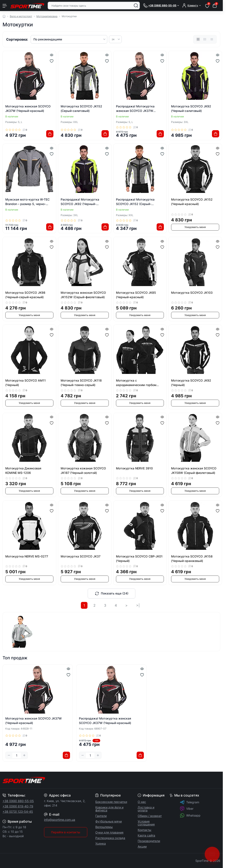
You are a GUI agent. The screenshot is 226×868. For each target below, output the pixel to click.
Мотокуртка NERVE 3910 (134, 468)
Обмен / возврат (150, 816)
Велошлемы (104, 827)
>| (138, 605)
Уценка (101, 843)
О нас (142, 802)
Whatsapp (190, 815)
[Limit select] (115, 39)
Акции (142, 846)
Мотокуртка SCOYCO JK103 (192, 293)
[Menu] (5, 6)
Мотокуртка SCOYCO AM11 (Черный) (26, 383)
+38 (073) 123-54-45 (18, 812)
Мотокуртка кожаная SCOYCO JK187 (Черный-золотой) (83, 470)
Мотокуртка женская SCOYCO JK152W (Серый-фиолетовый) (83, 295)
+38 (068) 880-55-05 (18, 801)
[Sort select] (69, 39)
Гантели (101, 816)
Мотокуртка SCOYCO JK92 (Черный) (191, 383)
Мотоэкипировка (47, 16)
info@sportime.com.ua (60, 820)
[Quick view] (52, 55)
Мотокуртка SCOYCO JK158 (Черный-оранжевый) (192, 559)
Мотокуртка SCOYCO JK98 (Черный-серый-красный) (25, 295)
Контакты (144, 830)
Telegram (190, 802)
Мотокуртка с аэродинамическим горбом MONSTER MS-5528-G (136, 383)
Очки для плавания (109, 832)
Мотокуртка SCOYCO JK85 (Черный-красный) (136, 295)
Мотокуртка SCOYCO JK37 (81, 556)
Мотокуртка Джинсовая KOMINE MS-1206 (23, 470)
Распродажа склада (110, 838)
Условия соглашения (146, 823)
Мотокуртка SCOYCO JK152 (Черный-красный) (192, 202)
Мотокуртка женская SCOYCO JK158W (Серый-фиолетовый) (194, 470)
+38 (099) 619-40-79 (18, 806)
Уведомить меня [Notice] (195, 227)
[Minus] (9, 755)
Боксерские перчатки (111, 802)
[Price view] (212, 39)
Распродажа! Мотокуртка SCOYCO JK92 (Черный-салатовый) (80, 202)
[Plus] (24, 755)
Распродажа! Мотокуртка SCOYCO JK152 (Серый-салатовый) (135, 202)
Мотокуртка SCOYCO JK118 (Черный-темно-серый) (81, 383)
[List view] (205, 39)
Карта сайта (146, 835)
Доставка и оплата (146, 809)
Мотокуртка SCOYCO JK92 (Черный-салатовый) (191, 108)
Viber (187, 809)
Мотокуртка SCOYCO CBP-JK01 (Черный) (139, 559)
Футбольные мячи (109, 821)
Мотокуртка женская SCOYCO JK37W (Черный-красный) (28, 108)
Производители (149, 841)
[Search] (136, 6)
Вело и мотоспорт (21, 16)
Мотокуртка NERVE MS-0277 (27, 556)
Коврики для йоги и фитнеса (109, 809)
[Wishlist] (52, 61)
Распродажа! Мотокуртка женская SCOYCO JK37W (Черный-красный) (135, 109)
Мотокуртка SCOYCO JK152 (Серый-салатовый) (81, 108)
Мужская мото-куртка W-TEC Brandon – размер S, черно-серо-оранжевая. (27, 202)
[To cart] (50, 134)
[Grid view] (198, 39)
